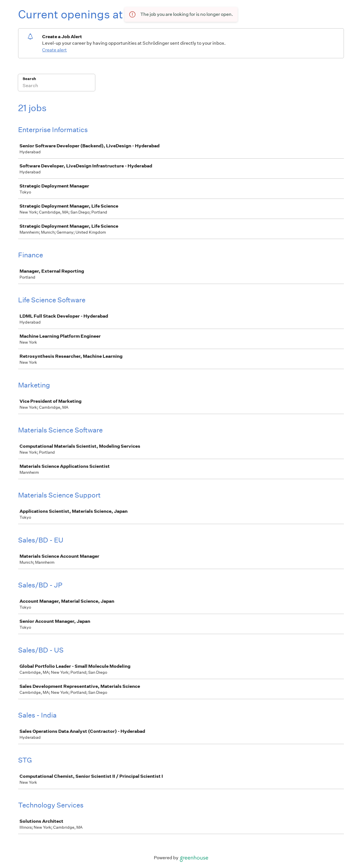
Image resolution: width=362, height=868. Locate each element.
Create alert (54, 50)
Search (29, 79)
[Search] (57, 86)
